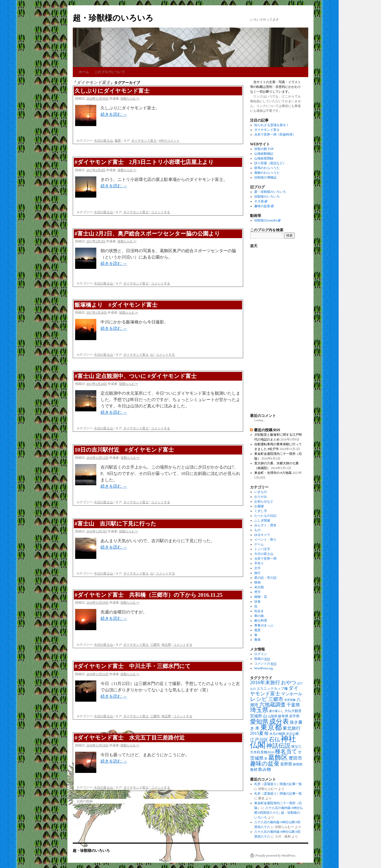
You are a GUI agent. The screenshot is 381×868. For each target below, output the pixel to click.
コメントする (161, 212)
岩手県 (294, 716)
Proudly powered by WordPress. (276, 856)
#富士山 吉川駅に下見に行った (115, 524)
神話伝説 (278, 746)
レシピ (259, 699)
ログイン (261, 654)
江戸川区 (259, 740)
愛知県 (259, 722)
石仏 (274, 740)
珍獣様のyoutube (266, 220)
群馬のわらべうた (267, 168)
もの (257, 530)
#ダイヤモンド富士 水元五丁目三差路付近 (130, 738)
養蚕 (257, 640)
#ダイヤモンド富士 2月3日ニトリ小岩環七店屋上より (144, 162)
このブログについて (110, 72)
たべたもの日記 (265, 516)
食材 (254, 770)
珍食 (257, 602)
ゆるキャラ (262, 535)
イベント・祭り (265, 540)
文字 (257, 568)
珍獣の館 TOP (264, 149)
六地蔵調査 (273, 705)
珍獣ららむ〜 (130, 99)
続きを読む (114, 114)
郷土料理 (261, 621)
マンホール (292, 694)
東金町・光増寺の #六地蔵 (273, 473)
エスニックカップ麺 (272, 689)
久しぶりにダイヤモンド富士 (112, 91)
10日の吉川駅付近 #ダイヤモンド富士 (124, 450)
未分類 (259, 587)
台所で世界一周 (265, 559)
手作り (259, 563)
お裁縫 (259, 506)
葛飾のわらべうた (267, 173)
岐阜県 (283, 716)
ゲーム (259, 544)
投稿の (262, 659)
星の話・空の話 (265, 578)
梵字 (257, 592)
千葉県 (293, 705)
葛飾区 (278, 757)
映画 (257, 582)
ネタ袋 (259, 201)
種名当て (286, 751)
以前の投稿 (83, 801)
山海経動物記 (264, 154)
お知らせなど (264, 501)
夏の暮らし (276, 711)
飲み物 (265, 769)
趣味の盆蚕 (262, 206)
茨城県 (257, 758)
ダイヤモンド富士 (144, 141)
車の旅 (259, 616)
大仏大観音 (293, 711)
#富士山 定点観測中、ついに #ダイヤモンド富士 (136, 376)
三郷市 (155, 645)
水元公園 (292, 734)
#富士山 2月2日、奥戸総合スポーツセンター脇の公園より (147, 234)
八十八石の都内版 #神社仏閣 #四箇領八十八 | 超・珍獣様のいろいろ (278, 813)
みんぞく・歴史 (265, 525)
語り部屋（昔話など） (270, 163)
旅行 (257, 573)
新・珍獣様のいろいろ (270, 192)
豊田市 (295, 758)
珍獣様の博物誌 (265, 177)
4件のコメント (169, 141)
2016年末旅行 (265, 682)
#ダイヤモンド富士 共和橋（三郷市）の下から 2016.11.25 (149, 595)
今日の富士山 (103, 141)
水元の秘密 (277, 734)
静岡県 (298, 765)
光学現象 (290, 700)
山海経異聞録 (264, 158)
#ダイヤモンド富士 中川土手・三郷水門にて (133, 666)
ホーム (84, 72)
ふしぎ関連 (262, 520)
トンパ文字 (262, 549)
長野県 (286, 764)
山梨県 (273, 716)
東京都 (271, 727)
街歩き (259, 611)
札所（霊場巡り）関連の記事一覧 (278, 784)
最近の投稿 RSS (267, 430)
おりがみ (261, 497)
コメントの (265, 664)
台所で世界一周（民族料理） (275, 135)
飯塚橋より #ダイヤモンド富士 (116, 305)
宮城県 (256, 716)
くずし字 (261, 511)
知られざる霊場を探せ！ (272, 125)
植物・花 (261, 597)
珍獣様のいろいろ (267, 197)
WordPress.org (264, 668)
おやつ (289, 682)
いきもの (261, 492)
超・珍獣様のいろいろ (113, 18)
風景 (118, 141)
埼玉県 (166, 645)
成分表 (279, 721)
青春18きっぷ (264, 625)
